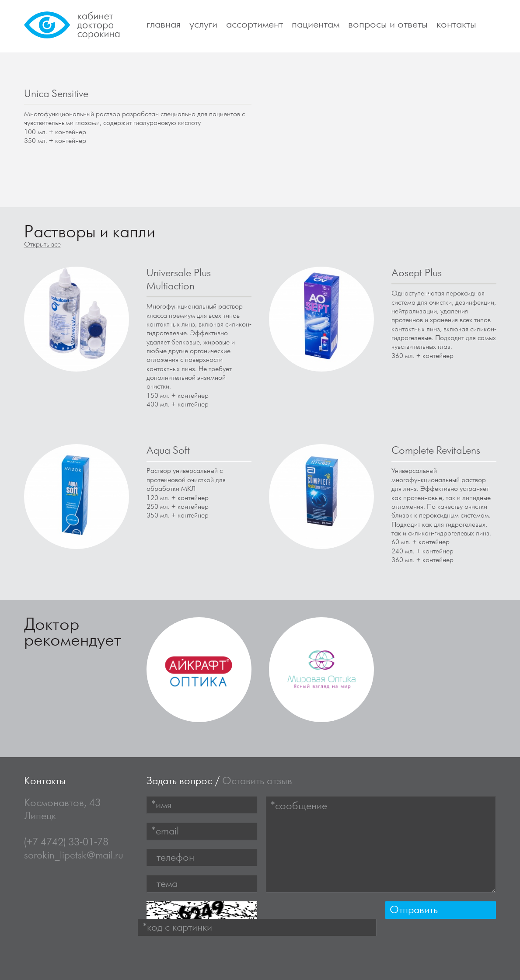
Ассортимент (255, 24)
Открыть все (42, 245)
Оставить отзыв (257, 781)
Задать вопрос (179, 781)
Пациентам (316, 24)
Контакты (456, 24)
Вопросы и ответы (388, 24)
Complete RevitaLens (436, 451)
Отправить (414, 910)
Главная (164, 24)
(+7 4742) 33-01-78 (66, 842)
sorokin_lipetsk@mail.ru (74, 855)
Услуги (203, 24)
